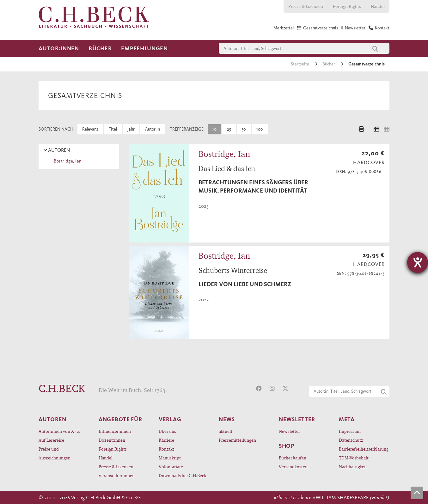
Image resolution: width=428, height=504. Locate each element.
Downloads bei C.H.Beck (182, 475)
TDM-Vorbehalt (354, 458)
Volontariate (171, 467)
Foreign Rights (347, 6)
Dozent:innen (112, 440)
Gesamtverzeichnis (367, 64)
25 (229, 129)
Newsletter (289, 431)
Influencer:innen (115, 431)
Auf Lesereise (51, 440)
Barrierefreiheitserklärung (364, 449)
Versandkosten (293, 467)
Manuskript (170, 458)
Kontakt (166, 449)
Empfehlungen (144, 48)
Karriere (166, 440)
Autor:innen (59, 48)
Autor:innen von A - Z (59, 431)
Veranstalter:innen (117, 475)
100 (260, 129)
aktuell (225, 431)
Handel (378, 6)
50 (244, 129)
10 (214, 129)
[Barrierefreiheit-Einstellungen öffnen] (418, 262)
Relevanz (90, 129)
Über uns (167, 431)
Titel (113, 129)
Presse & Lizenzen (306, 6)
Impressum (350, 431)
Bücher (100, 48)
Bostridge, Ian (67, 161)
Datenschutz (351, 440)
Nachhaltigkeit (353, 467)
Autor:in (153, 129)
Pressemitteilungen (237, 440)
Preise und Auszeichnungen (55, 453)
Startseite (300, 64)
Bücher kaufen (293, 458)
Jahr (131, 129)
